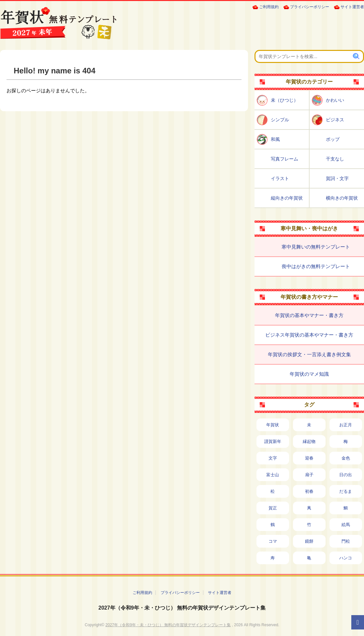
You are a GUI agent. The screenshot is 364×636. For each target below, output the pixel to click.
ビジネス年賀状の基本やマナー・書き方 (309, 335)
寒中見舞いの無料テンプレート (316, 247)
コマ (273, 541)
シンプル (280, 120)
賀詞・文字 (337, 178)
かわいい (335, 100)
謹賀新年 (273, 441)
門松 (346, 541)
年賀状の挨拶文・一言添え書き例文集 (309, 354)
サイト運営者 (352, 7)
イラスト (280, 178)
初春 (309, 491)
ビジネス (335, 120)
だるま (346, 491)
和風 (275, 139)
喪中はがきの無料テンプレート (316, 266)
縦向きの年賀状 (287, 198)
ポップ (333, 139)
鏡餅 (309, 541)
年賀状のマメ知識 (309, 374)
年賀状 (273, 425)
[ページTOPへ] (358, 622)
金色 (346, 458)
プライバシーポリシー (310, 7)
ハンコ (346, 558)
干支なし (335, 159)
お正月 (346, 425)
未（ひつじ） (284, 100)
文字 (273, 458)
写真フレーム (284, 159)
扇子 (309, 475)
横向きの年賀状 (342, 198)
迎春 (309, 458)
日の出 (346, 475)
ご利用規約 (269, 7)
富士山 (273, 475)
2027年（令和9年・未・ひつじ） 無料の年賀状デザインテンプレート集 (182, 608)
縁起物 (309, 441)
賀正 (273, 508)
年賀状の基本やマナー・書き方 (309, 315)
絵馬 (346, 525)
